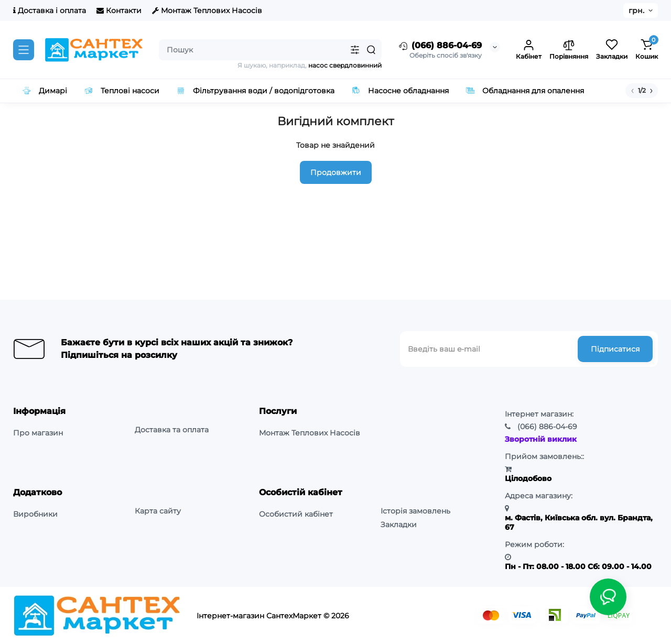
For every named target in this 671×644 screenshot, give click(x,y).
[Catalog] (24, 50)
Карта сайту (158, 511)
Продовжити (336, 172)
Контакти (119, 10)
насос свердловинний (345, 65)
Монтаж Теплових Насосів (207, 10)
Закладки (399, 525)
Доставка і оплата (50, 10)
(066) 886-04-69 (440, 46)
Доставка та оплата (172, 430)
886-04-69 (547, 427)
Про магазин (38, 433)
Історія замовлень (415, 511)
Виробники (35, 514)
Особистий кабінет (296, 514)
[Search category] (355, 50)
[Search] (371, 50)
